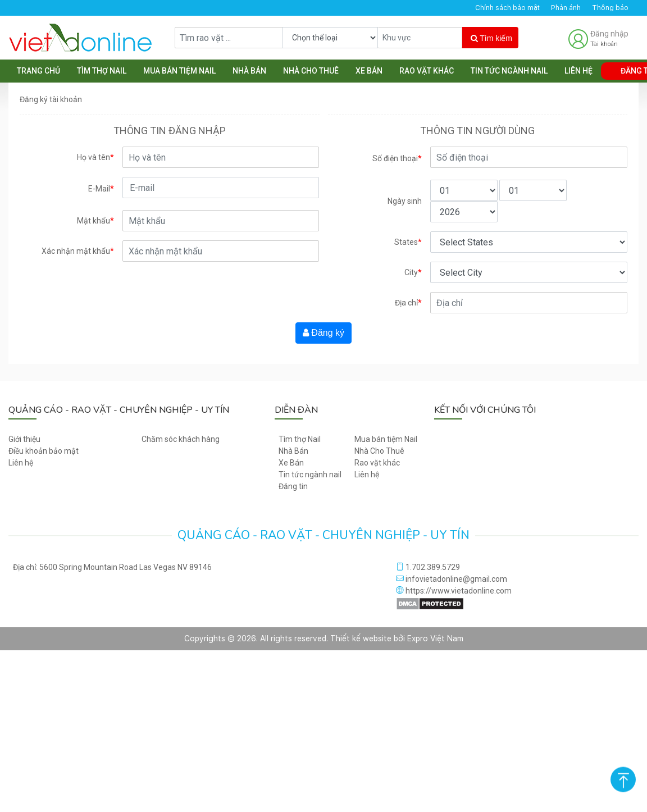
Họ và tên (95, 158)
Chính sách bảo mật (507, 8)
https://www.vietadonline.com (454, 591)
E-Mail (101, 189)
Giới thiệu (24, 439)
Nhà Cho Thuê (311, 71)
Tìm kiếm (491, 38)
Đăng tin (293, 486)
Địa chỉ (408, 303)
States (408, 242)
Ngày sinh (405, 201)
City (413, 273)
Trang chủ (38, 71)
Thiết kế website (361, 638)
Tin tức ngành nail (509, 71)
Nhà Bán (249, 71)
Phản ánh (566, 8)
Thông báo (610, 8)
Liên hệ (578, 71)
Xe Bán (369, 71)
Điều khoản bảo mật (44, 451)
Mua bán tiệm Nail (179, 71)
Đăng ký (323, 333)
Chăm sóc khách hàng (181, 439)
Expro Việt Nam (435, 638)
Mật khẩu (95, 221)
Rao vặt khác (427, 71)
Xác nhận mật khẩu (78, 251)
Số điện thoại (397, 159)
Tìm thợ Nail (102, 71)
